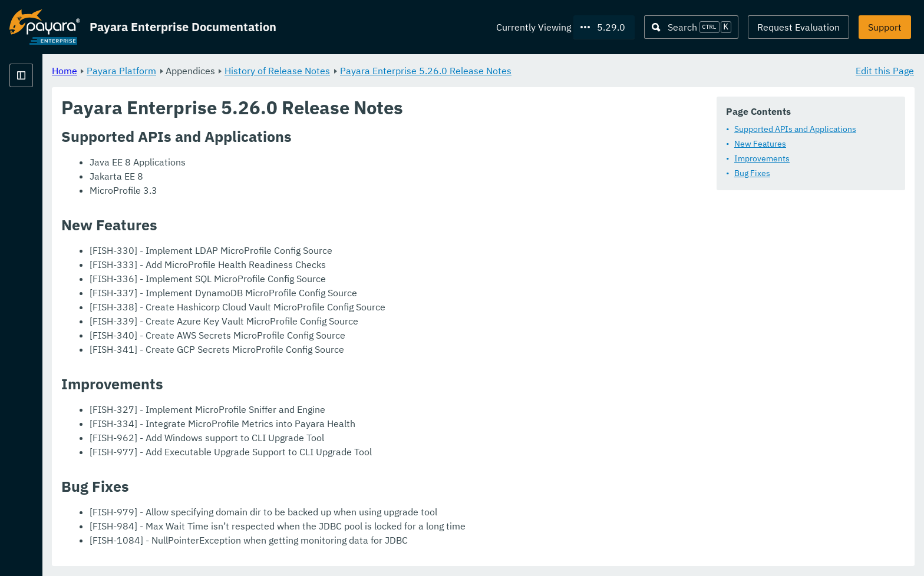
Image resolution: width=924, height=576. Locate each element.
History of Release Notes (424, 71)
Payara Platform (268, 71)
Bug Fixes (752, 174)
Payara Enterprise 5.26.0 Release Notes (572, 71)
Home (211, 71)
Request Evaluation (798, 27)
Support (885, 27)
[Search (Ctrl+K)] (691, 27)
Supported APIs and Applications (795, 130)
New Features (760, 144)
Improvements (762, 159)
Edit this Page (885, 71)
